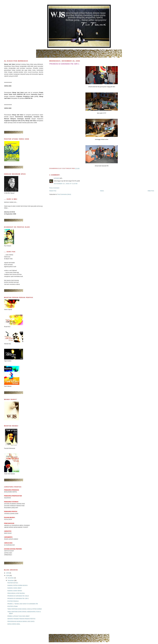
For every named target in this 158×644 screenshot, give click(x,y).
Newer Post (53, 191)
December (11, 578)
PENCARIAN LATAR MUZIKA (16, 593)
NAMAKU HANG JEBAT (14, 588)
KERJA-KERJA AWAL (14, 624)
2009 (8, 573)
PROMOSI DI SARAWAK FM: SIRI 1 (18, 598)
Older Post (151, 191)
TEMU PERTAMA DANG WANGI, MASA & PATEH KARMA (25, 609)
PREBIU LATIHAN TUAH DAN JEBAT (18, 616)
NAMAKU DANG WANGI (15, 591)
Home (102, 191)
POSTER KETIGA (13, 583)
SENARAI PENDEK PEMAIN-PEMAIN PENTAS (21, 619)
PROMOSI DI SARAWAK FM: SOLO (18, 596)
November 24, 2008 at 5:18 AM (66, 184)
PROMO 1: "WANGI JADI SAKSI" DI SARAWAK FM (22, 604)
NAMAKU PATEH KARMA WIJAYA (17, 585)
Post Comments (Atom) (64, 194)
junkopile (56, 178)
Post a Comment (54, 188)
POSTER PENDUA (13, 601)
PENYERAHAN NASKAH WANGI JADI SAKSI (21, 621)
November (11, 580)
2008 (8, 576)
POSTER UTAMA (13, 606)
